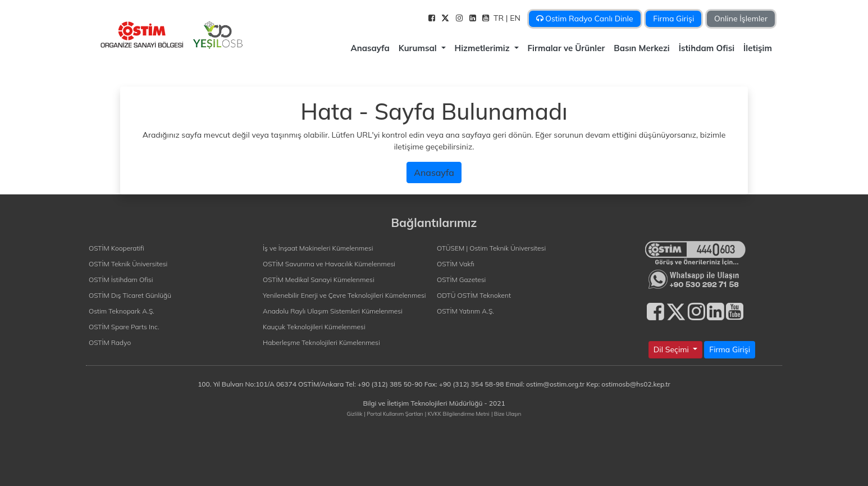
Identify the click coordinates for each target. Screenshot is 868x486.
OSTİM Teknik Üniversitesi (128, 264)
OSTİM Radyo (110, 342)
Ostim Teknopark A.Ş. (122, 311)
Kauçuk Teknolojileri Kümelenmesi (314, 327)
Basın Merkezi (641, 48)
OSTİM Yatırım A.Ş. (465, 311)
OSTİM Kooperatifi (117, 248)
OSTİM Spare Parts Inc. (124, 327)
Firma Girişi (673, 19)
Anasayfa (370, 48)
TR (500, 18)
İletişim (758, 48)
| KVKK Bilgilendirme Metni (457, 414)
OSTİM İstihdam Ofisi (121, 280)
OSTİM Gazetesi (461, 280)
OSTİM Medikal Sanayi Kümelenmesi (319, 280)
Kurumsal (419, 48)
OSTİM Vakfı (456, 264)
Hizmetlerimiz (483, 48)
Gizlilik (355, 414)
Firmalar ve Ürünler (567, 48)
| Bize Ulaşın (506, 414)
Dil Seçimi (672, 349)
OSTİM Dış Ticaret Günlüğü (130, 295)
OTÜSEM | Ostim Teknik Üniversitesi (491, 248)
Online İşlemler (741, 19)
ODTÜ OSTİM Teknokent (474, 295)
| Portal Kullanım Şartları (394, 414)
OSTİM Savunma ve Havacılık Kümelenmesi (329, 264)
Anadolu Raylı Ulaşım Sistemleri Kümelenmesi (333, 311)
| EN (514, 18)
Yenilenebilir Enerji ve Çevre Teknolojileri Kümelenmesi (344, 295)
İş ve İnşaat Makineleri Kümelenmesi (318, 248)
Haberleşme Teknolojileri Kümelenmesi (321, 342)
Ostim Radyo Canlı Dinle (585, 19)
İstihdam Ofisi (707, 48)
